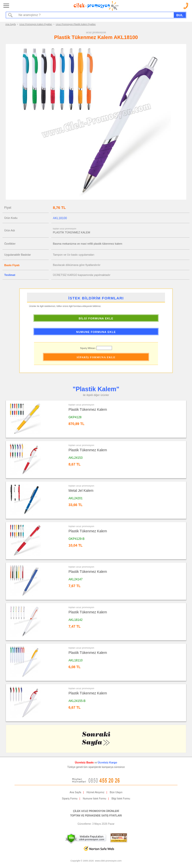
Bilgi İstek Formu (121, 799)
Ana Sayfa (10, 24)
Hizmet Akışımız (95, 792)
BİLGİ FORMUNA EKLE (96, 318)
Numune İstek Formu (94, 799)
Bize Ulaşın (116, 792)
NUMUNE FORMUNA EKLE (96, 332)
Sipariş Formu (70, 799)
